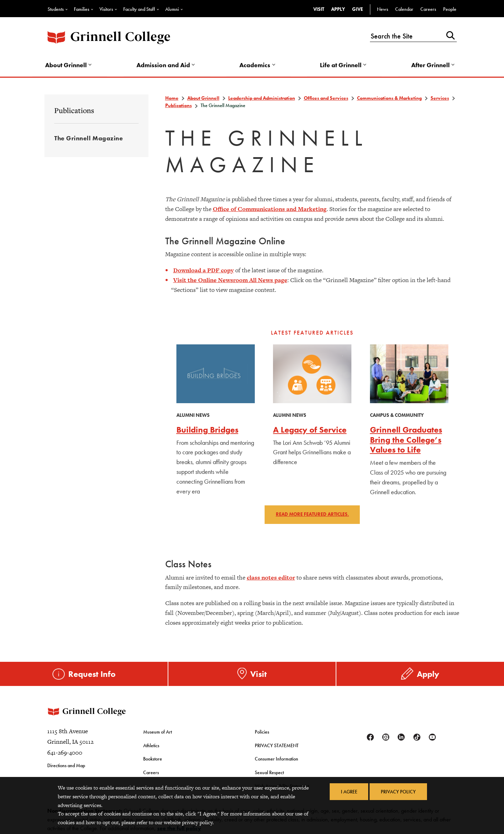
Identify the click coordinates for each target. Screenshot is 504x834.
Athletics (151, 747)
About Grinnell (67, 65)
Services (440, 99)
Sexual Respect (269, 773)
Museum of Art (157, 734)
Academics (255, 65)
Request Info (92, 674)
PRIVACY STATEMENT (277, 747)
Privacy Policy (398, 792)
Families (82, 9)
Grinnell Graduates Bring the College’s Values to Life (406, 440)
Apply (338, 9)
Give (358, 9)
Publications (74, 111)
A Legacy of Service (310, 430)
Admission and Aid (164, 65)
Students (56, 9)
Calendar (404, 9)
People (450, 9)
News (383, 9)
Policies (262, 734)
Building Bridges (207, 430)
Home (172, 99)
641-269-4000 (65, 755)
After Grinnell (430, 65)
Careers (428, 9)
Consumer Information (276, 760)
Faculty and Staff (139, 9)
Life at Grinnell (341, 65)
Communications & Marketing (389, 99)
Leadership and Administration (262, 99)
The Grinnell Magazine (89, 139)
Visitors (106, 9)
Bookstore (153, 760)
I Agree (349, 792)
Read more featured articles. (312, 515)
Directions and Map (66, 768)
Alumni (172, 9)
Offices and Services (326, 99)
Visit (319, 9)
